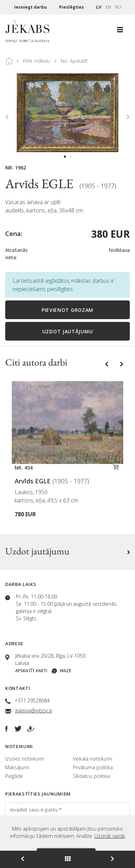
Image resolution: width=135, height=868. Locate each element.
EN (108, 7)
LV (99, 7)
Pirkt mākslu (36, 61)
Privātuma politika (93, 767)
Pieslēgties (72, 7)
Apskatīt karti (31, 671)
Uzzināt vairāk (110, 836)
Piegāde (14, 776)
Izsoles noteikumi (25, 759)
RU (118, 7)
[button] (107, 363)
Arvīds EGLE (41, 183)
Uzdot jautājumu (68, 331)
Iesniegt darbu (31, 7)
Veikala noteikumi (92, 759)
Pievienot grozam (67, 310)
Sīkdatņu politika (91, 776)
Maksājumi (17, 767)
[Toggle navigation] (120, 32)
